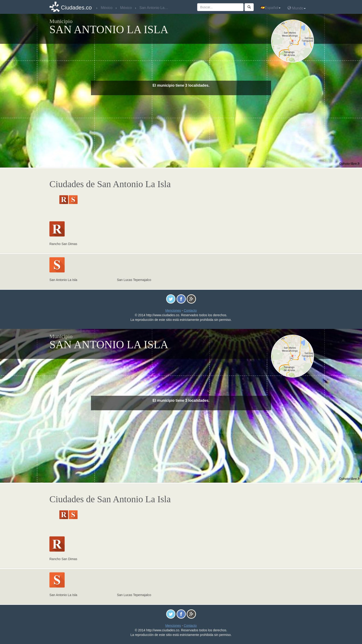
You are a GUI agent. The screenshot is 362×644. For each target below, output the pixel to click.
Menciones (173, 310)
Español (271, 8)
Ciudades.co (76, 7)
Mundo (297, 8)
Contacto (190, 310)
